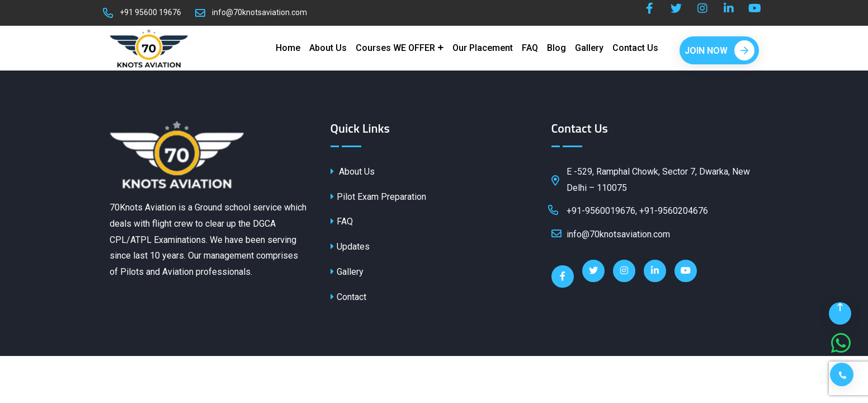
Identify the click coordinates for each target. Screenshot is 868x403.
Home (288, 48)
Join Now (720, 50)
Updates (350, 247)
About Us (328, 48)
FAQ (530, 48)
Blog (556, 48)
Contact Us (635, 48)
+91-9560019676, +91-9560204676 (630, 210)
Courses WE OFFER (395, 48)
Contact (348, 297)
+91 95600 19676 (150, 12)
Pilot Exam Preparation (378, 197)
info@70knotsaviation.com (260, 12)
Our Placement (483, 48)
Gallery (589, 48)
